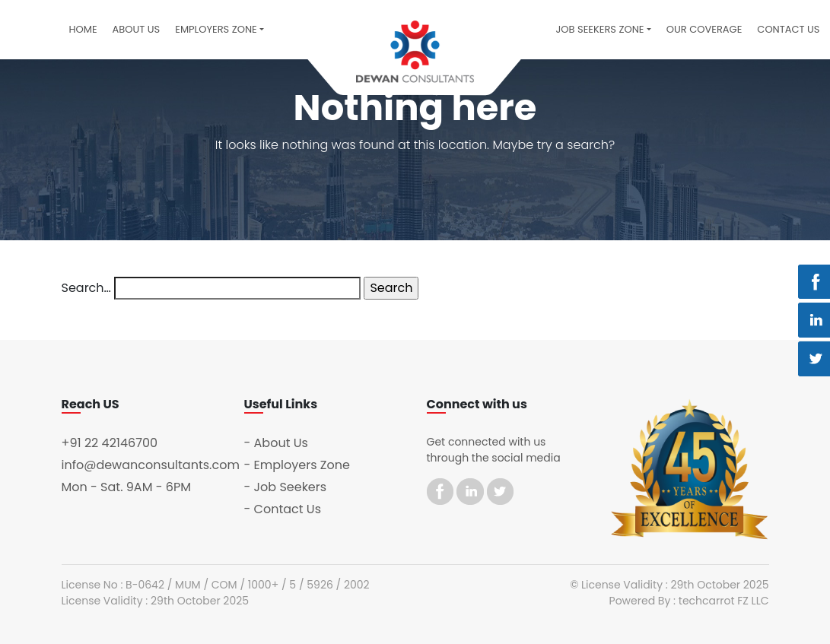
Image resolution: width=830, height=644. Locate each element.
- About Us (276, 443)
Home (83, 29)
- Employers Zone (297, 465)
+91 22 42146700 (110, 443)
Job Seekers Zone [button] (599, 29)
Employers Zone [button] (216, 29)
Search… (86, 288)
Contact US (788, 29)
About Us (137, 29)
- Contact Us (283, 509)
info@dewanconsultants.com (151, 465)
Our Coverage (704, 29)
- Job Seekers (286, 487)
